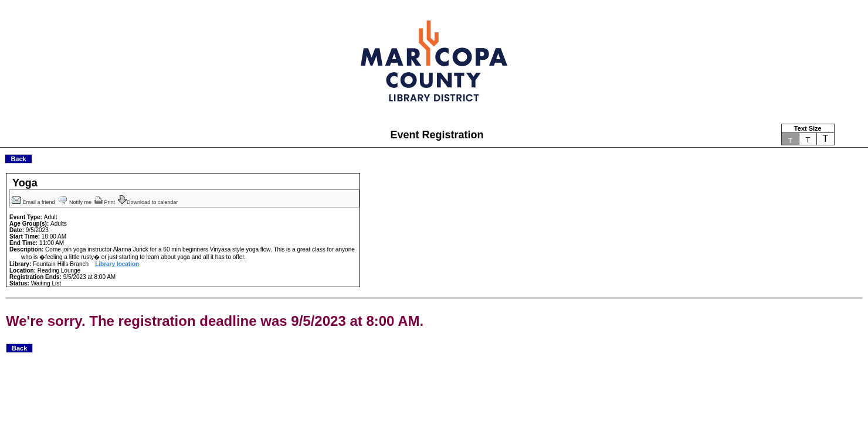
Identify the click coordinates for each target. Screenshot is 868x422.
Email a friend (34, 202)
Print (106, 202)
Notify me (76, 202)
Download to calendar (149, 202)
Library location (117, 264)
